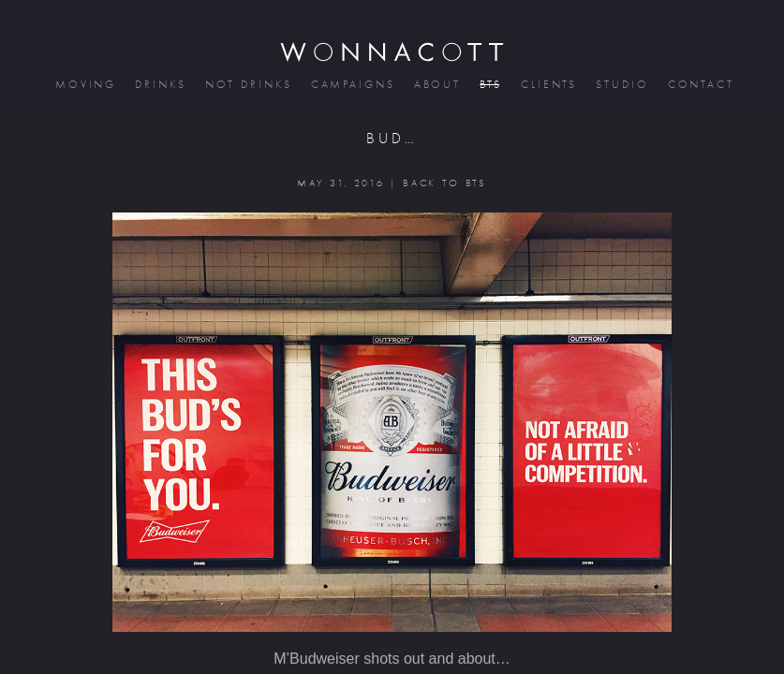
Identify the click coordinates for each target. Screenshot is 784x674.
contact (700, 85)
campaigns (352, 85)
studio (621, 85)
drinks (159, 85)
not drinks (247, 85)
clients (547, 85)
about (436, 85)
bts (489, 85)
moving (84, 85)
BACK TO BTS (444, 183)
